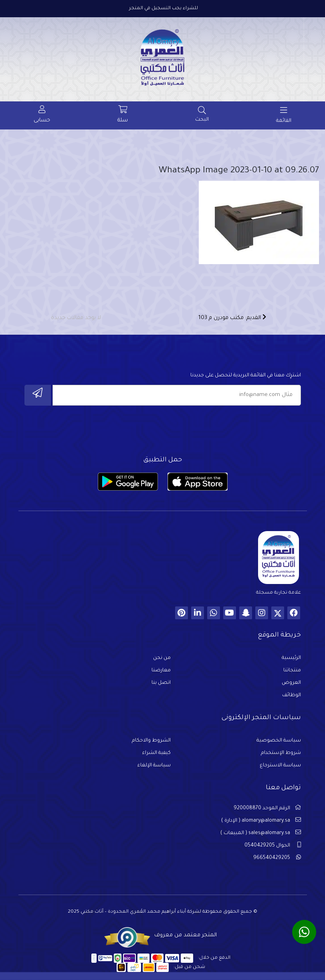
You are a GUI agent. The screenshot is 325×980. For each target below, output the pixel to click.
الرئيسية (291, 658)
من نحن (162, 658)
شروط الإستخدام (281, 753)
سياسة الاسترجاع (280, 766)
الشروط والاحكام (151, 741)
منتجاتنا (292, 671)
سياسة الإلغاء (154, 766)
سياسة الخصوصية (279, 741)
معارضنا (161, 671)
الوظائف (292, 695)
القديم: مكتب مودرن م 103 (232, 317)
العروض (291, 683)
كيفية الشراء (156, 753)
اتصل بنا (161, 683)
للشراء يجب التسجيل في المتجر (164, 9)
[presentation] (240, 428)
